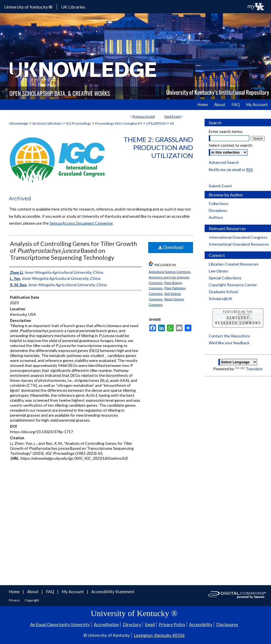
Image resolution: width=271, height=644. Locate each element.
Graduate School (223, 292)
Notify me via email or (231, 169)
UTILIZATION (156, 123)
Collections (219, 203)
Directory (132, 624)
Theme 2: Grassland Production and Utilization (158, 147)
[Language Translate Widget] (238, 362)
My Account (73, 592)
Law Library (218, 271)
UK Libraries (73, 7)
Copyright (32, 600)
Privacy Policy (172, 624)
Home (15, 592)
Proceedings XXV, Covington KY (119, 123)
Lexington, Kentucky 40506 (159, 635)
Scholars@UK (221, 299)
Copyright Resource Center (233, 285)
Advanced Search (224, 162)
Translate (249, 369)
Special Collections (225, 278)
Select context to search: (231, 145)
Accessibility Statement (113, 592)
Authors (216, 217)
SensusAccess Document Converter (81, 223)
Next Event (172, 116)
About (33, 592)
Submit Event (220, 186)
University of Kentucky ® (28, 7)
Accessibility (201, 624)
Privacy (15, 600)
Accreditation (106, 624)
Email (150, 624)
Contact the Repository (229, 336)
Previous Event (144, 116)
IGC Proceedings (79, 123)
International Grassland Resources (239, 244)
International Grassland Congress (238, 237)
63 (172, 123)
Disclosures (227, 624)
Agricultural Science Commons (170, 272)
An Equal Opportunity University (60, 624)
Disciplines (218, 210)
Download (171, 247)
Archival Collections (47, 123)
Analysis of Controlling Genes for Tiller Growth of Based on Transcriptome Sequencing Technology (73, 250)
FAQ (50, 592)
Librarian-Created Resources (234, 264)
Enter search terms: (226, 131)
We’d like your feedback (229, 343)
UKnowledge (19, 123)
